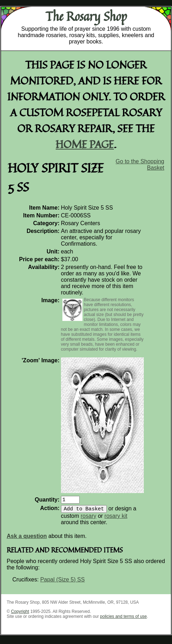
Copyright (20, 614)
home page (85, 144)
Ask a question (27, 539)
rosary (88, 519)
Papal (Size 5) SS (62, 582)
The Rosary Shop (86, 16)
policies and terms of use (124, 619)
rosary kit (116, 519)
